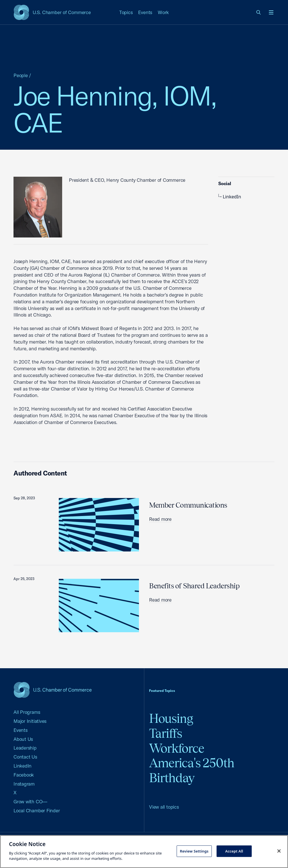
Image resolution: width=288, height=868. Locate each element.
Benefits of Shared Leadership (194, 586)
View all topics (164, 807)
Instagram (24, 784)
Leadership (25, 748)
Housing (171, 718)
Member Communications (188, 505)
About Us (23, 739)
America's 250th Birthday (192, 770)
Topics (126, 12)
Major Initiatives (30, 721)
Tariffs (166, 733)
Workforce (177, 748)
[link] (259, 12)
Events (145, 12)
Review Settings (194, 851)
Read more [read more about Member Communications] (160, 519)
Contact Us (25, 757)
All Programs (27, 712)
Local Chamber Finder (37, 810)
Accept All (234, 851)
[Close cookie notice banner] (279, 851)
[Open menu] (271, 12)
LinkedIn (230, 197)
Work (163, 12)
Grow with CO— (30, 801)
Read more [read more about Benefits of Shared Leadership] (160, 600)
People (21, 75)
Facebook (24, 775)
